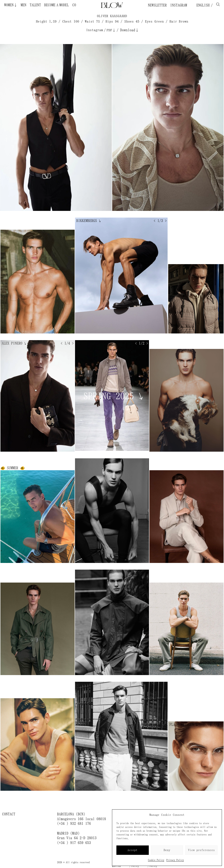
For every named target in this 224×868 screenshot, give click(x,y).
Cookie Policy (156, 860)
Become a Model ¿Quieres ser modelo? (67, 5)
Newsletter (157, 5)
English (202, 5)
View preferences (201, 850)
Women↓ (11, 5)
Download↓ (130, 30)
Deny (167, 850)
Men (24, 5)
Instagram (179, 5)
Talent (35, 5)
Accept (132, 850)
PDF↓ (111, 30)
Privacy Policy (175, 860)
